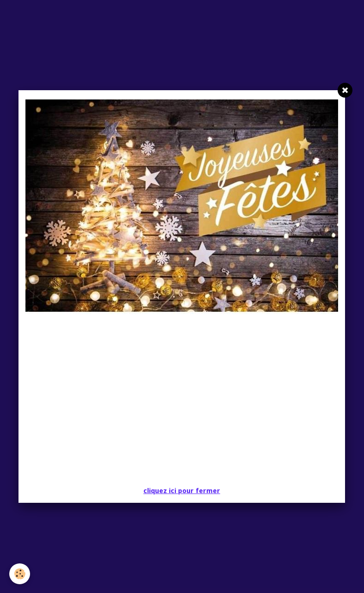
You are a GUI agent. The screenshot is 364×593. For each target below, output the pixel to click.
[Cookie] (20, 574)
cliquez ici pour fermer (182, 491)
